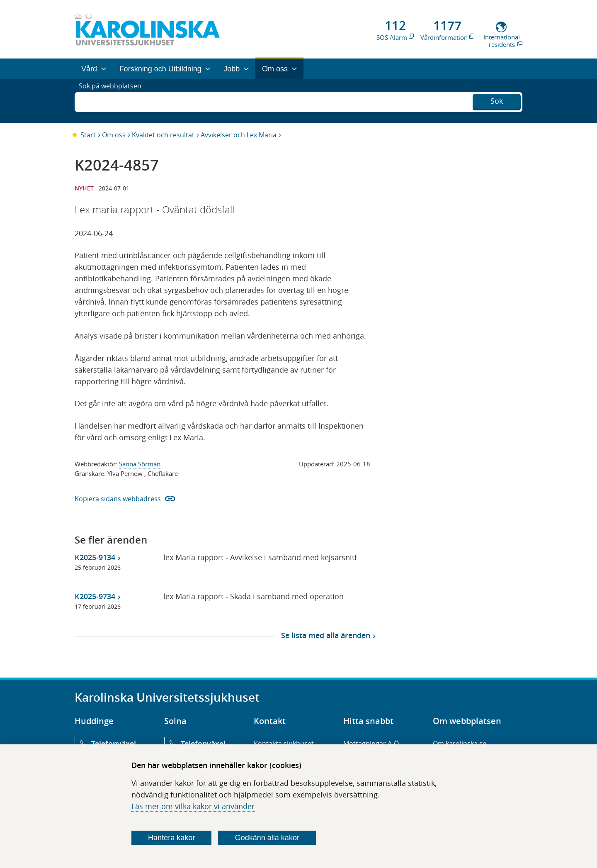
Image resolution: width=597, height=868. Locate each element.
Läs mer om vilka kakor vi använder (193, 806)
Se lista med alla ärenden (326, 635)
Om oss (114, 135)
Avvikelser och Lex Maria (239, 135)
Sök (497, 100)
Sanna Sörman (140, 464)
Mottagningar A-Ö (371, 744)
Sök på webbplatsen (114, 101)
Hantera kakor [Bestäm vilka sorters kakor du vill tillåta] (171, 838)
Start (88, 135)
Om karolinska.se (460, 744)
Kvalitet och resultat (163, 135)
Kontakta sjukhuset (284, 744)
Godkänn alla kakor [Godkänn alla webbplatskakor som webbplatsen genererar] (267, 838)
